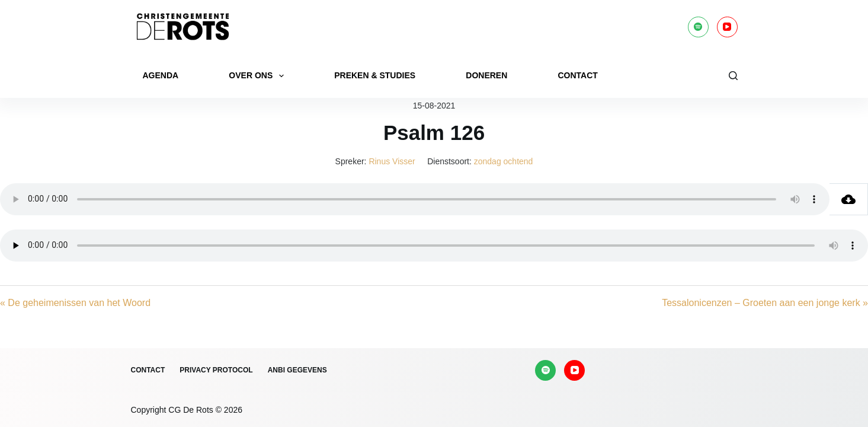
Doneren (486, 75)
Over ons (259, 76)
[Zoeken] (733, 76)
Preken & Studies (375, 75)
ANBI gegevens (297, 370)
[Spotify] (698, 27)
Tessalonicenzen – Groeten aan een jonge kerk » (765, 303)
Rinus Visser (392, 161)
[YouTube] (727, 27)
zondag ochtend (504, 161)
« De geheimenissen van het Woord (75, 303)
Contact (577, 75)
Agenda (161, 75)
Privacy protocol (216, 370)
